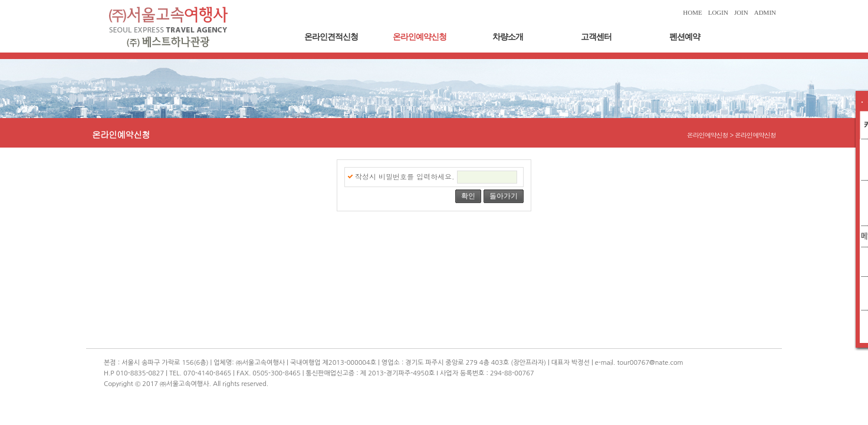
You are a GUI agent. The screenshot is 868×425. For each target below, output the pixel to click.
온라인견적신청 (331, 37)
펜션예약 (685, 37)
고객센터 (596, 37)
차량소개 (508, 37)
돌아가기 (504, 196)
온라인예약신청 (420, 37)
